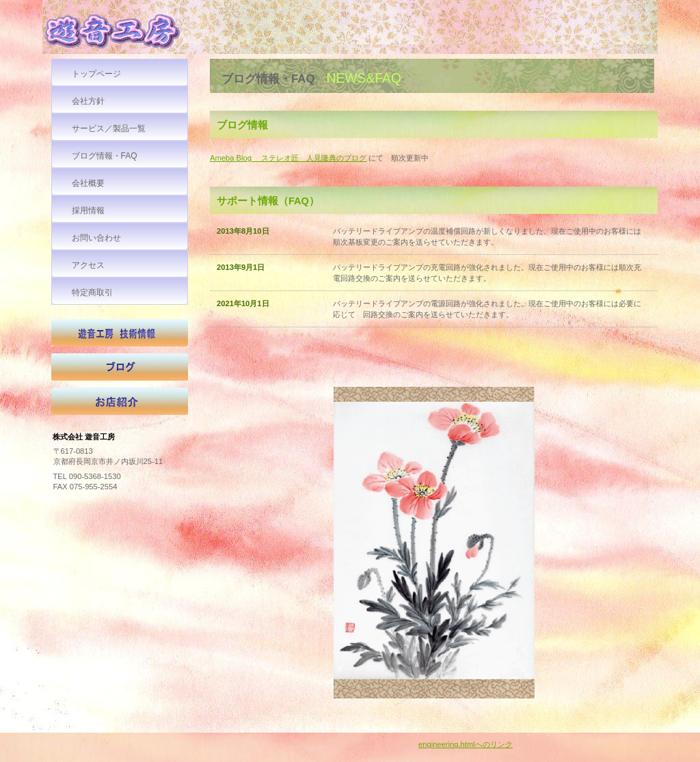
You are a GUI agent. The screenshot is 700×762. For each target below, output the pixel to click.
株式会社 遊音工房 (145, 35)
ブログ (120, 370)
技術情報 (120, 336)
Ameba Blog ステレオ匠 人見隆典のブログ (288, 158)
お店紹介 (120, 405)
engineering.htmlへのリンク (466, 744)
